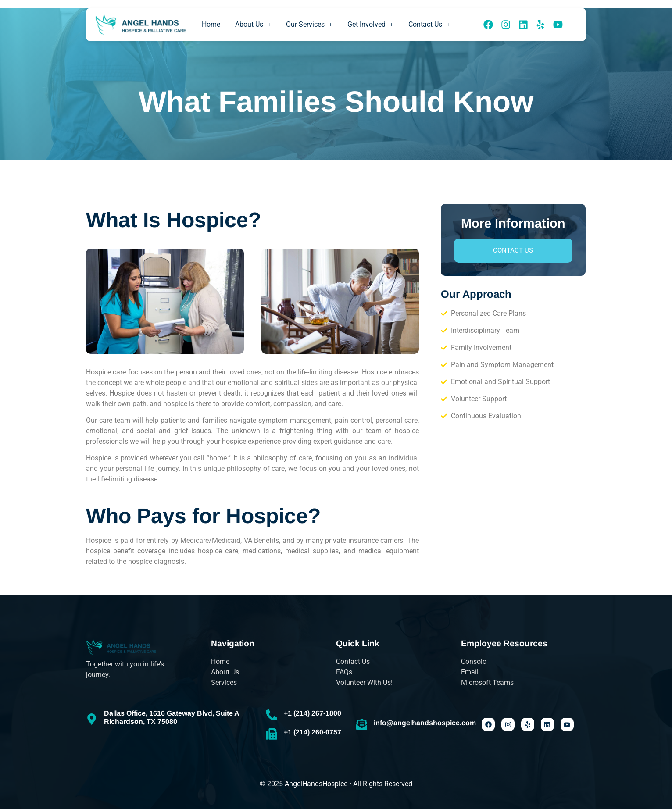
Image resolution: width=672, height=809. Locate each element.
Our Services (309, 24)
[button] (253, 25)
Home (211, 24)
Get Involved (370, 24)
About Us (253, 24)
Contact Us (429, 24)
